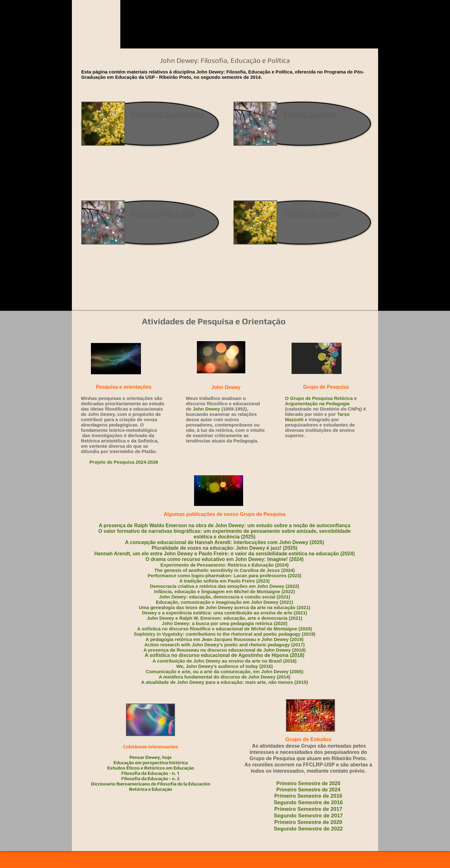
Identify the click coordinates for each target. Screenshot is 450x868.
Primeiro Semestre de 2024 (308, 790)
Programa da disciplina (167, 114)
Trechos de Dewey (312, 212)
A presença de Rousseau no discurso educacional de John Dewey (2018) (225, 650)
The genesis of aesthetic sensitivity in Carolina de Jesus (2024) (225, 570)
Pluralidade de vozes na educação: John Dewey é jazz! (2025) (225, 548)
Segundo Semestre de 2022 (308, 829)
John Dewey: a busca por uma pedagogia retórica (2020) (225, 623)
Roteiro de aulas (309, 114)
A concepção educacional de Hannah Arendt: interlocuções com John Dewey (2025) (225, 542)
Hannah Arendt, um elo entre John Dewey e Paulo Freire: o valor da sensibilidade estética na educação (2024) (225, 554)
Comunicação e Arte (163, 212)
